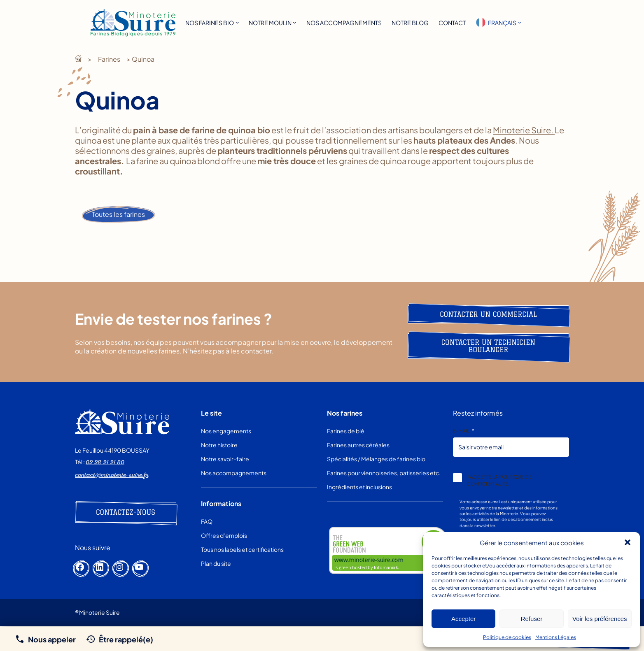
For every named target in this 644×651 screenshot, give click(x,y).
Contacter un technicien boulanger (489, 346)
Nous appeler (52, 639)
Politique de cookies (507, 637)
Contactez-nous (126, 512)
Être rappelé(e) (126, 639)
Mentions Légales (556, 637)
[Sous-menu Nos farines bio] (237, 22)
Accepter (463, 619)
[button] (628, 542)
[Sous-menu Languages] (520, 22)
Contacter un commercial (488, 314)
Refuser (532, 619)
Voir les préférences (600, 619)
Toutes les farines (118, 214)
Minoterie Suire (78, 58)
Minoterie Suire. (524, 130)
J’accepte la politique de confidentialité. (499, 480)
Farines (109, 59)
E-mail (464, 431)
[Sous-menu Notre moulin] (294, 22)
